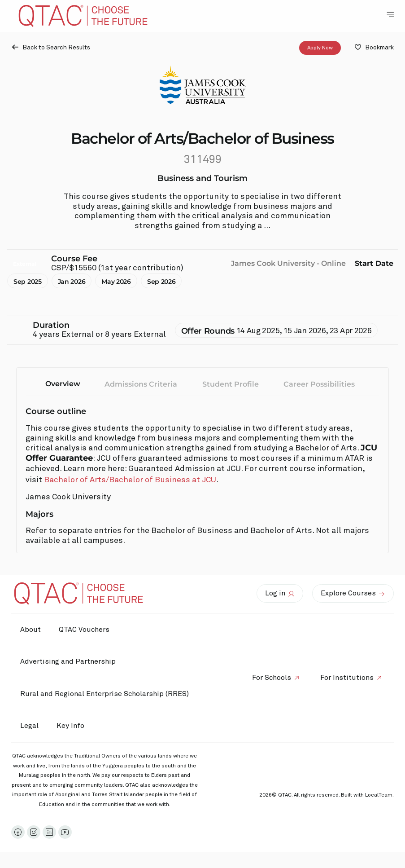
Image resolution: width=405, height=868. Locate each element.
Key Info (73, 726)
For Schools (272, 678)
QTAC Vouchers (84, 630)
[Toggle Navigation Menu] (390, 14)
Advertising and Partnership (68, 661)
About (30, 630)
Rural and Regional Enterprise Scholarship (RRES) (105, 694)
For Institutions (347, 678)
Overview (63, 384)
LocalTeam (379, 795)
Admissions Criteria (141, 384)
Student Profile (231, 384)
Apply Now (320, 48)
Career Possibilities (319, 384)
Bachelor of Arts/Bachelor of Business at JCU (130, 480)
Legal (29, 726)
